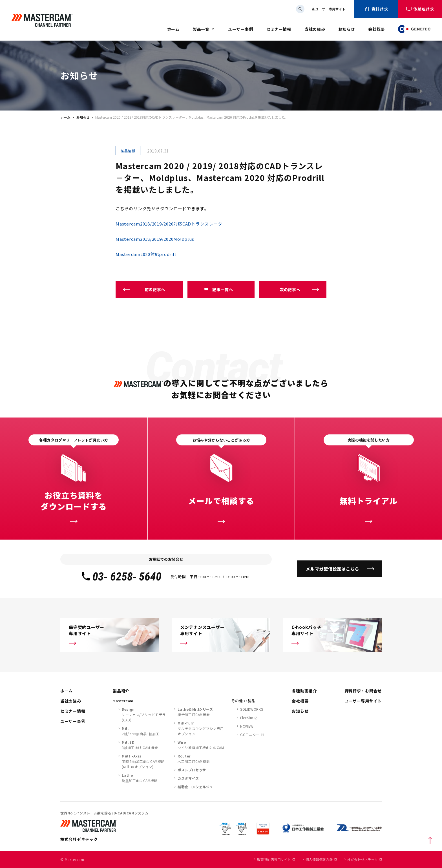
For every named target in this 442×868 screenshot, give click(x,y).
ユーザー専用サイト (328, 9)
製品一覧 (201, 29)
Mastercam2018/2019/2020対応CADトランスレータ (169, 224)
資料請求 (376, 9)
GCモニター (250, 735)
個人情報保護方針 (321, 859)
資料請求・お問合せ (363, 691)
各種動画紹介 (304, 691)
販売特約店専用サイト (276, 859)
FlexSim (247, 718)
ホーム (173, 29)
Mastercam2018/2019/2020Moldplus (155, 239)
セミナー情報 (279, 29)
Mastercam (123, 701)
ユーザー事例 (240, 29)
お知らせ (347, 29)
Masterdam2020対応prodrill (146, 254)
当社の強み (315, 29)
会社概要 (376, 29)
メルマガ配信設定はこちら (332, 569)
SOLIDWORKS (252, 709)
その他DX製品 (243, 701)
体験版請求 (420, 9)
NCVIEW (247, 726)
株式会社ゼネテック (364, 859)
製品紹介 (121, 691)
